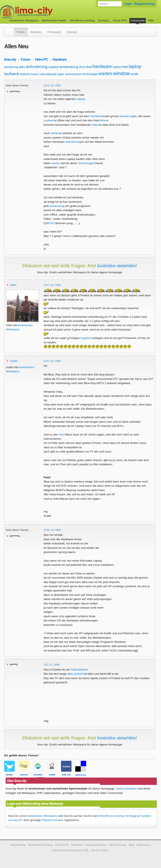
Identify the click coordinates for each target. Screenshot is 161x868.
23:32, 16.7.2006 (52, 530)
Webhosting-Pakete (54, 20)
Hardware (60, 59)
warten (105, 74)
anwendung (69, 67)
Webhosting (18, 845)
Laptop (81, 99)
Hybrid (96, 125)
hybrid (117, 67)
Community (138, 20)
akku (22, 67)
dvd (89, 67)
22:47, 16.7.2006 (52, 361)
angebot (54, 67)
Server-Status (100, 850)
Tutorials (71, 32)
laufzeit (25, 74)
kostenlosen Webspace (42, 816)
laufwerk (12, 74)
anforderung (37, 67)
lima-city (10, 59)
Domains (104, 20)
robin (13, 285)
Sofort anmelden (127, 789)
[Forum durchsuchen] (110, 4)
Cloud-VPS (120, 20)
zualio (14, 361)
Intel (62, 435)
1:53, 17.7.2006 (52, 665)
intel (125, 67)
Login (128, 4)
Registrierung (145, 4)
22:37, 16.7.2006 (52, 285)
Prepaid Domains (52, 820)
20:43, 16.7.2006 (52, 85)
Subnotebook (79, 670)
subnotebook (48, 74)
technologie (90, 74)
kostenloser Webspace (24, 20)
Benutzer (36, 32)
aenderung (11, 67)
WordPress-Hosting (82, 20)
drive (82, 67)
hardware (102, 66)
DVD (51, 223)
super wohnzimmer (69, 74)
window (121, 73)
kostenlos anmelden (116, 265)
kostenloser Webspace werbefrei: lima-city (42, 12)
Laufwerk (49, 120)
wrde (134, 74)
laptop (135, 66)
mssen (34, 74)
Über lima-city (118, 845)
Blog (131, 845)
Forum (21, 32)
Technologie (85, 163)
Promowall (54, 32)
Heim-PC (42, 59)
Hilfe (151, 20)
